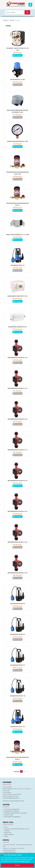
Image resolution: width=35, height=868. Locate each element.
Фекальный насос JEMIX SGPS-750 (18, 665)
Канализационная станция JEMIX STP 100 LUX (18, 296)
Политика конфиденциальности (11, 798)
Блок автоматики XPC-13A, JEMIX (17, 80)
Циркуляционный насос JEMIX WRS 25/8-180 (17, 481)
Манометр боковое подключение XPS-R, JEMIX (18, 142)
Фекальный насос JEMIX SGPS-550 (18, 635)
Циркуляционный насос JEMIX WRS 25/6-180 (17, 419)
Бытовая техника (9, 815)
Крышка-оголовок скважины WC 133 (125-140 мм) (18, 235)
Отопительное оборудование (12, 809)
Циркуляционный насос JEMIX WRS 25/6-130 (17, 450)
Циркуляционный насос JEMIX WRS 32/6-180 (17, 542)
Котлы (6, 827)
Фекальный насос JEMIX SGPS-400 (18, 604)
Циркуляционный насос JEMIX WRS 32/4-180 (17, 511)
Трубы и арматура (9, 834)
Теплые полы (8, 833)
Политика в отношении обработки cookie (13, 801)
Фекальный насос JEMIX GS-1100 (18, 727)
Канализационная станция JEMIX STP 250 (17, 327)
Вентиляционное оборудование (12, 817)
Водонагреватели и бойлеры (12, 811)
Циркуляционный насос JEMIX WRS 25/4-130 (17, 388)
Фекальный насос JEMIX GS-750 (18, 265)
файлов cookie (26, 861)
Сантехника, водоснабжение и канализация (16, 813)
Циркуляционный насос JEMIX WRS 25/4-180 (17, 358)
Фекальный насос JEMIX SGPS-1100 (18, 696)
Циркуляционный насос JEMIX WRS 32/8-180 (17, 573)
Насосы (6, 836)
